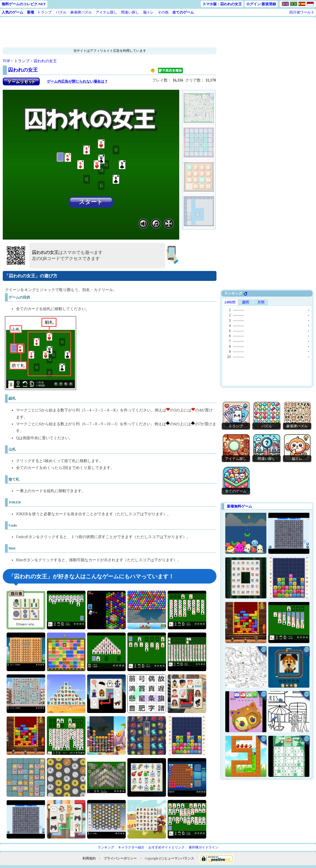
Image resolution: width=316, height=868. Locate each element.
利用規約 (89, 858)
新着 (31, 12)
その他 (163, 12)
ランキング (106, 847)
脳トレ (148, 12)
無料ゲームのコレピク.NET (24, 4)
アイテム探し (106, 12)
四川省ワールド (302, 12)
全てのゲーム (183, 12)
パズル (61, 12)
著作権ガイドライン (203, 847)
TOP (6, 61)
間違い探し (130, 12)
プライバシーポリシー (120, 858)
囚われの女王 (45, 61)
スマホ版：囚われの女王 (222, 4)
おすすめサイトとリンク (167, 847)
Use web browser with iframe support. (267, 342)
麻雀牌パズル (81, 12)
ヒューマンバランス (179, 858)
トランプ (44, 12)
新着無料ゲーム (239, 506)
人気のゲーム (12, 12)
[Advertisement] (110, 32)
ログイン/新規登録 (261, 4)
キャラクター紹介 (131, 847)
